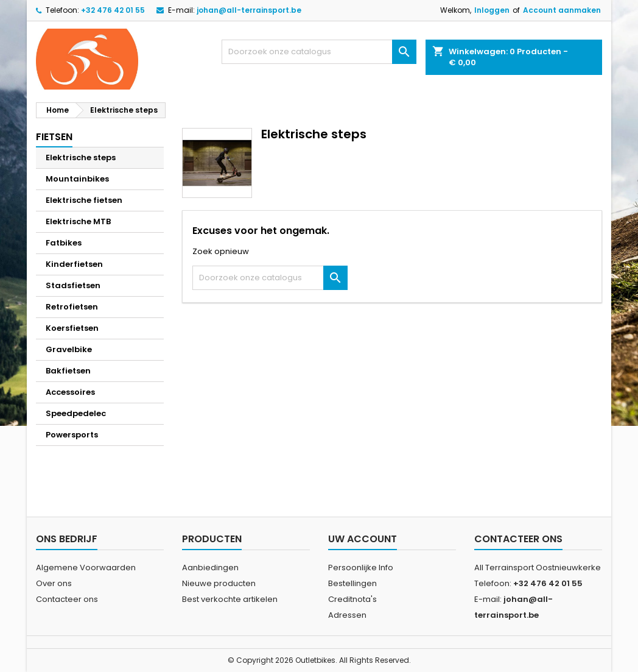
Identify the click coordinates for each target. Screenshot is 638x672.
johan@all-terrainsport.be (249, 10)
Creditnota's (352, 599)
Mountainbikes (77, 179)
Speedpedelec (76, 413)
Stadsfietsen (73, 285)
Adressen (347, 615)
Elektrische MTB (78, 221)
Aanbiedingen (210, 568)
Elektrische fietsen (84, 200)
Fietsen (54, 137)
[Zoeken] (319, 52)
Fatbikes (64, 243)
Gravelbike (69, 349)
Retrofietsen (72, 307)
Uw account (363, 539)
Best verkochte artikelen (230, 599)
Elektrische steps (81, 157)
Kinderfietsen (74, 264)
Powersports (72, 435)
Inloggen (492, 10)
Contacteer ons (67, 599)
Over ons (54, 583)
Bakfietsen (68, 371)
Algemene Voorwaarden (86, 568)
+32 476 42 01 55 (113, 10)
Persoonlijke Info (361, 568)
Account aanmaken (562, 10)
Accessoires (70, 392)
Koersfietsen (72, 328)
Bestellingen (352, 583)
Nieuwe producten (219, 583)
